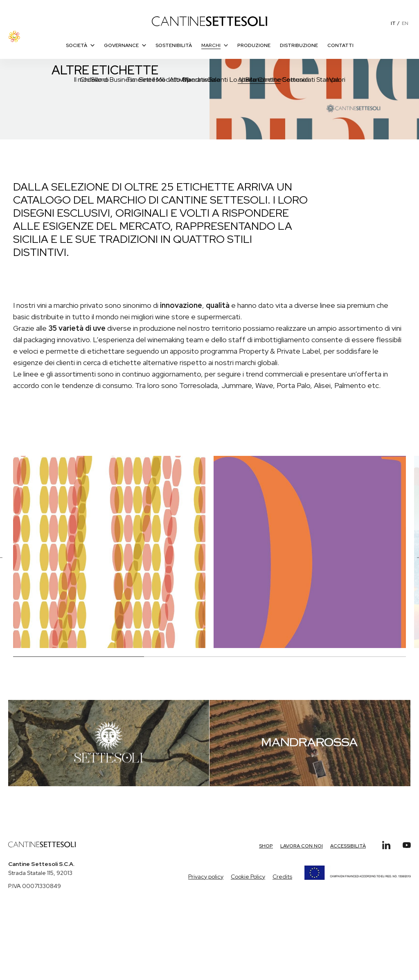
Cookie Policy (248, 877)
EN (405, 23)
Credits (282, 877)
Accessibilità (348, 846)
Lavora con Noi (302, 846)
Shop (266, 846)
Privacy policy (206, 877)
